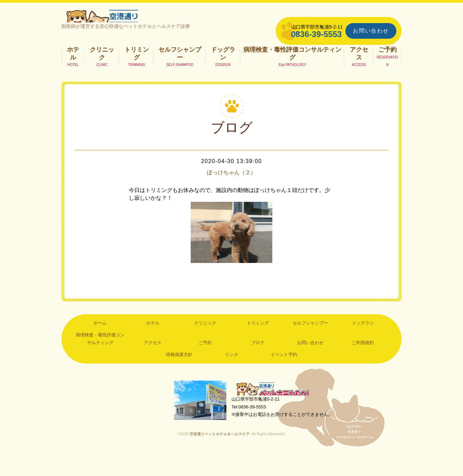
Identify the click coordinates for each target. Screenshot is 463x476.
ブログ (258, 363)
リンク (232, 375)
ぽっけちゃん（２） (231, 192)
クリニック (102, 73)
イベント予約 (284, 375)
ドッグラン (223, 73)
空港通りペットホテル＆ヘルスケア (279, 410)
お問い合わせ (371, 31)
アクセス (359, 73)
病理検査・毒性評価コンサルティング (292, 73)
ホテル (73, 73)
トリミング (137, 73)
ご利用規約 (363, 363)
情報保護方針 (179, 375)
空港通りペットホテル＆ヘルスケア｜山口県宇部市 (152, 25)
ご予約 (388, 70)
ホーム (100, 343)
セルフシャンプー (180, 73)
